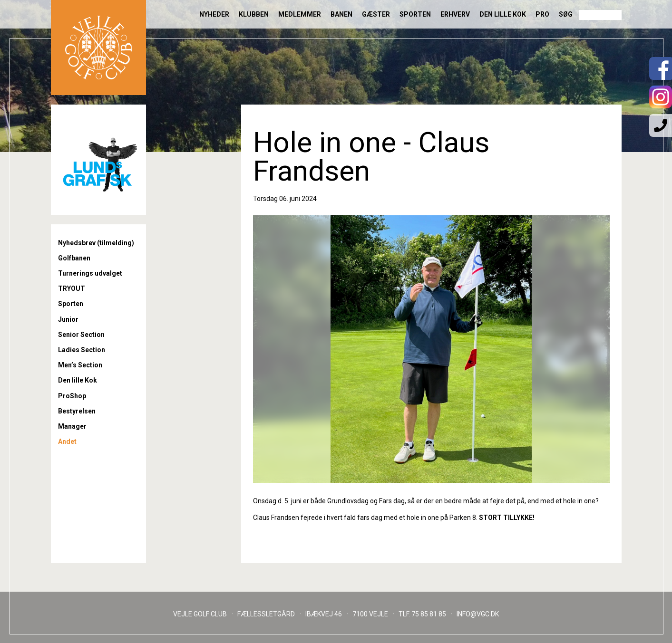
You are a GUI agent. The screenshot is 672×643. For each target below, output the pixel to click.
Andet (67, 441)
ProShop (72, 396)
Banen (341, 14)
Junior (68, 319)
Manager (72, 426)
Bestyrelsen (77, 411)
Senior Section (81, 335)
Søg (566, 14)
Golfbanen (74, 258)
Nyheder (214, 14)
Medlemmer (300, 14)
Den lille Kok (503, 14)
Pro (542, 14)
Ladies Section (82, 350)
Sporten (415, 14)
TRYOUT (72, 288)
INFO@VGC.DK (478, 614)
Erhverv (455, 14)
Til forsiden (98, 48)
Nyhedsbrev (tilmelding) (96, 243)
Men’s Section (80, 365)
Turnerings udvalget (90, 273)
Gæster (376, 14)
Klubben (254, 14)
